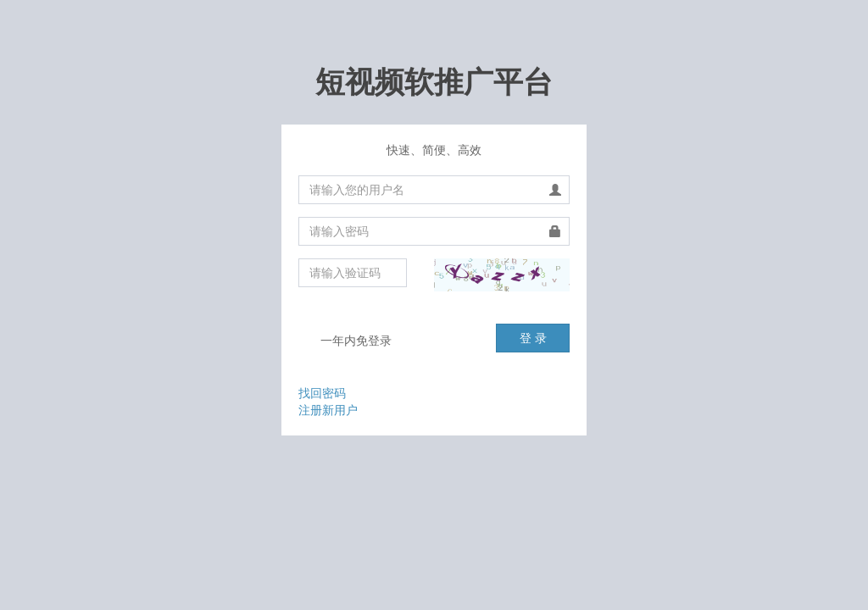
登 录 (533, 338)
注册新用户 (328, 410)
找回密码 (322, 393)
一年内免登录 (345, 341)
